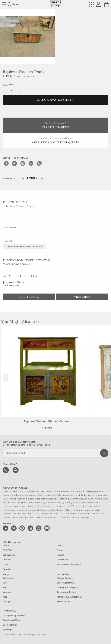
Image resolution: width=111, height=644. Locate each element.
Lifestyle (7, 602)
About (6, 546)
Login (6, 564)
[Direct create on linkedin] (31, 528)
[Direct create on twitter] (14, 528)
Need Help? (23, 178)
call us (6, 470)
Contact (7, 560)
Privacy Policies (65, 578)
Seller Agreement (66, 583)
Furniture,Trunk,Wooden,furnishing (24, 246)
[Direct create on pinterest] (23, 528)
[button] (108, 378)
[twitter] (14, 163)
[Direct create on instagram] (39, 528)
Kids (5, 597)
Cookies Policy (10, 625)
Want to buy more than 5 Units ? (55, 141)
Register (7, 569)
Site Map (7, 630)
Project (61, 555)
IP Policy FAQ (10, 611)
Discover (61, 550)
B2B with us (9, 550)
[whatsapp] (39, 163)
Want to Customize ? (55, 126)
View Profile (29, 297)
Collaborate (63, 560)
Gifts (5, 583)
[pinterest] (23, 163)
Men (5, 588)
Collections (8, 578)
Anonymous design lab (69, 564)
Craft (59, 546)
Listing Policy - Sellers (14, 616)
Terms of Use (64, 602)
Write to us (16, 470)
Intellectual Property (67, 588)
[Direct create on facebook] (6, 528)
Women (7, 592)
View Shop (82, 297)
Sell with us (9, 555)
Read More (10, 227)
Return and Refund (67, 592)
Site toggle (4, 4)
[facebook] (6, 163)
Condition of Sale (12, 620)
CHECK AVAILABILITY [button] (56, 100)
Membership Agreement (69, 597)
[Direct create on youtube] (48, 528)
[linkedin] (31, 163)
